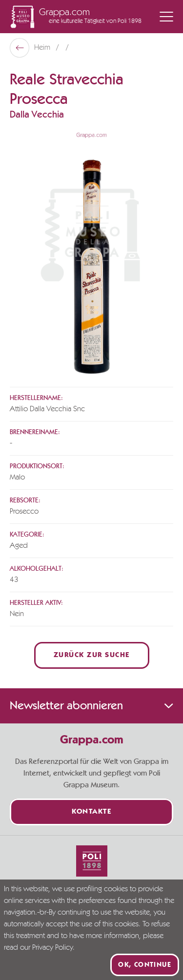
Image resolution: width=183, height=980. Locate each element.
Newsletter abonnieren (91, 706)
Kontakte (91, 812)
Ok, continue (145, 965)
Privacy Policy (52, 948)
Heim (43, 48)
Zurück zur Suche (92, 655)
